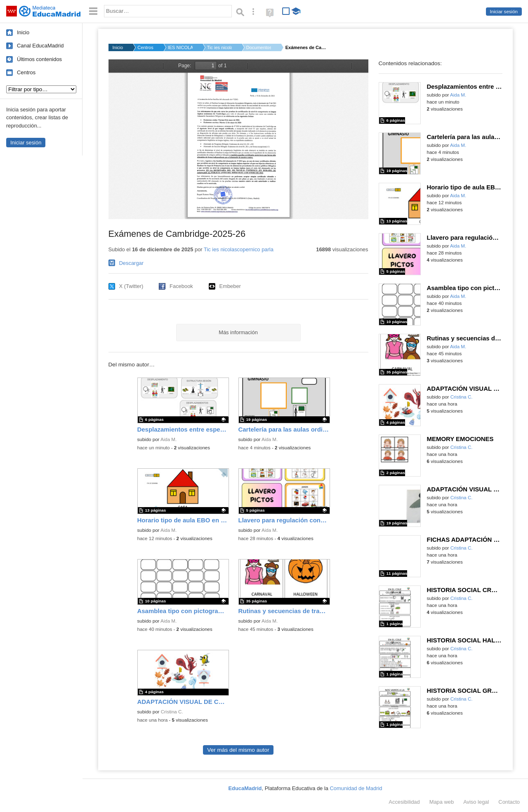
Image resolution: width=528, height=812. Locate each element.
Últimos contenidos (39, 59)
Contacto (509, 802)
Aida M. (169, 439)
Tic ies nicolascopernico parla (239, 249)
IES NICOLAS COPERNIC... (180, 47)
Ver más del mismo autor (238, 750)
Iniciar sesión (504, 12)
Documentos (259, 47)
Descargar (132, 263)
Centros (26, 72)
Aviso (476, 802)
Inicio (23, 32)
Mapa (442, 802)
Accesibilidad (404, 802)
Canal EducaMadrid (40, 46)
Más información (238, 332)
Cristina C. (172, 712)
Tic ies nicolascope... (219, 47)
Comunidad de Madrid (356, 788)
